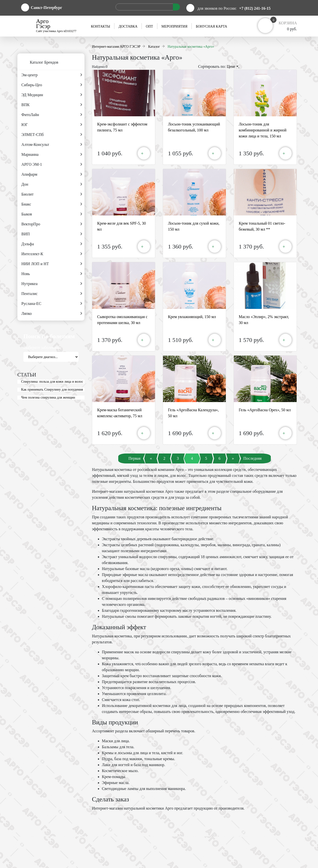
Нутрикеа (52, 284)
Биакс (52, 204)
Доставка (128, 26)
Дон (52, 184)
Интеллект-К (52, 254)
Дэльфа (52, 244)
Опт (149, 26)
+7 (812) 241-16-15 (255, 8)
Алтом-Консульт (52, 145)
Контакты (100, 26)
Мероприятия (174, 26)
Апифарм (52, 174)
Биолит (52, 194)
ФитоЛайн (52, 115)
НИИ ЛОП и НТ (52, 264)
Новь (52, 274)
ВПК (52, 105)
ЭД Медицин (52, 95)
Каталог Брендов (38, 63)
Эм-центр (52, 75)
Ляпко (52, 314)
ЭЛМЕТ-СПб (52, 135)
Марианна (52, 155)
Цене (233, 66)
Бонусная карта (211, 26)
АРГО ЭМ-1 (52, 165)
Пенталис (52, 294)
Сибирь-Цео (52, 85)
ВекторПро (52, 224)
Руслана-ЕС (52, 304)
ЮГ (52, 125)
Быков (52, 214)
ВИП (52, 234)
